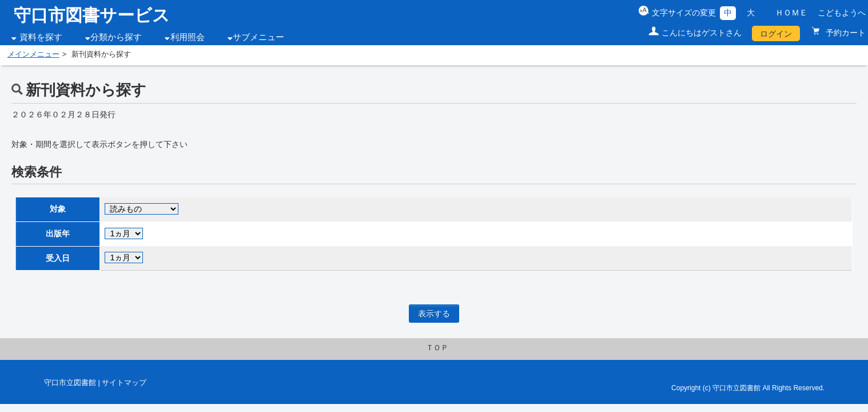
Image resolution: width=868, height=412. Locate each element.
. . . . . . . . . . (142, 209)
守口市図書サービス (92, 15)
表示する (434, 314)
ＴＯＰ (437, 348)
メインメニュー (33, 54)
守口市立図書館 (70, 383)
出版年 (58, 233)
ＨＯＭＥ (791, 13)
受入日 (58, 258)
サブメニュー (258, 37)
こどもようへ (842, 13)
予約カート (845, 33)
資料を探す (41, 37)
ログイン (776, 34)
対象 (58, 209)
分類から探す (116, 37)
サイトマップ (124, 383)
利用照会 (188, 37)
